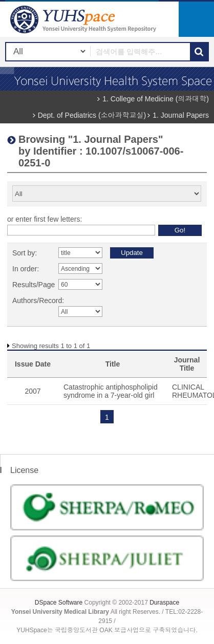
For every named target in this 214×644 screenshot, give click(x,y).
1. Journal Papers (181, 115)
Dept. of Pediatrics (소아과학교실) (92, 115)
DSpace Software (59, 603)
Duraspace (164, 603)
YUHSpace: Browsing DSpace (84, 19)
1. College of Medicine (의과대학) (156, 99)
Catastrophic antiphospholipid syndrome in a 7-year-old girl (111, 391)
